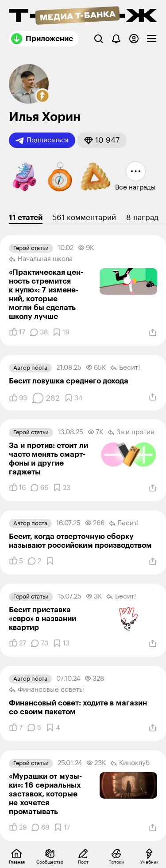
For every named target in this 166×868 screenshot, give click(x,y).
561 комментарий (84, 218)
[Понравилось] (17, 332)
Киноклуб (130, 763)
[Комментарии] (39, 332)
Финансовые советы (46, 690)
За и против (131, 432)
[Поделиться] (153, 333)
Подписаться (42, 140)
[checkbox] (152, 39)
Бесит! (125, 368)
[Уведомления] (116, 39)
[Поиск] (98, 39)
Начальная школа (41, 259)
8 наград (142, 218)
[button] (42, 96)
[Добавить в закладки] (61, 332)
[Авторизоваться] (134, 39)
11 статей (26, 218)
